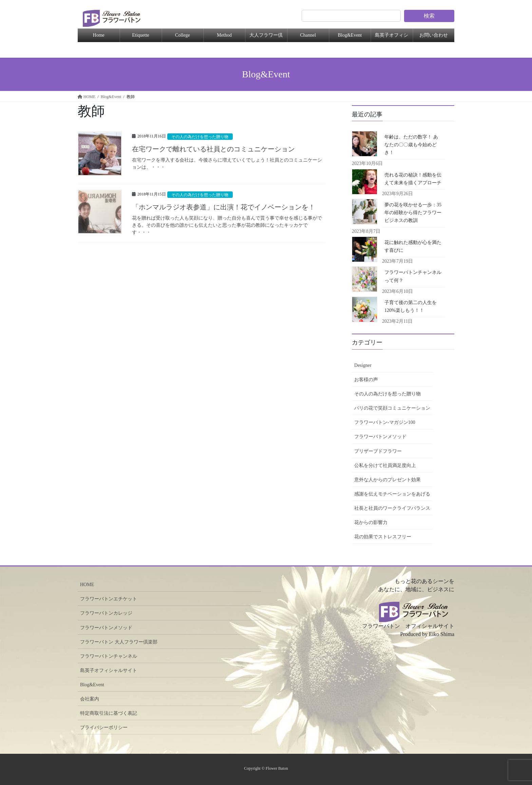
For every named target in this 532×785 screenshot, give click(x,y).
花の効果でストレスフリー (383, 537)
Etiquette (141, 35)
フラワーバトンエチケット (109, 599)
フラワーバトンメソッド (380, 437)
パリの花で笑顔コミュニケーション (392, 408)
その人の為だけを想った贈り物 (202, 137)
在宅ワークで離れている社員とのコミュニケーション (213, 149)
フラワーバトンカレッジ (106, 613)
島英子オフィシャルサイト (109, 670)
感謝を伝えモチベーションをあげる (392, 494)
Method (224, 35)
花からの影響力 (371, 522)
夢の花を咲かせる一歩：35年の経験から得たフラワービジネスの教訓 (413, 213)
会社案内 (90, 699)
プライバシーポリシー (104, 727)
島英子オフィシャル (392, 37)
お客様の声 (366, 380)
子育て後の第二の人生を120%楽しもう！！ (411, 306)
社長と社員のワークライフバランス (392, 508)
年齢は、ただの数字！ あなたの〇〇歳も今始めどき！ (411, 145)
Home (99, 35)
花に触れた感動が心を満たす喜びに (413, 246)
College (183, 35)
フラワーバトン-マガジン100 (385, 422)
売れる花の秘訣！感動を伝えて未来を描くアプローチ (413, 179)
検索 (429, 16)
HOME (87, 585)
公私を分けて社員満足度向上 (385, 465)
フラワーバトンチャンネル (109, 656)
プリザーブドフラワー (378, 451)
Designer (363, 365)
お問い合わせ (434, 35)
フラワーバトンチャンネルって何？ (413, 276)
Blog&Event (350, 35)
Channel (308, 35)
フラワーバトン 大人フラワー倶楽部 (119, 642)
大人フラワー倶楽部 (266, 37)
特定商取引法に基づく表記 (109, 713)
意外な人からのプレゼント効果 (387, 480)
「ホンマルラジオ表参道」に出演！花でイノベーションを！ (224, 207)
